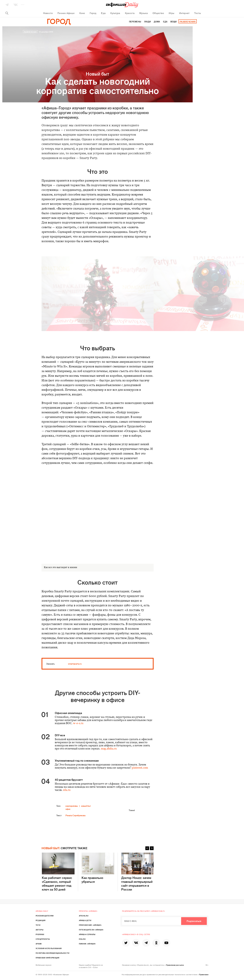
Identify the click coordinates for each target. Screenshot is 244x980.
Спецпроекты (43, 939)
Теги (38, 925)
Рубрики (40, 934)
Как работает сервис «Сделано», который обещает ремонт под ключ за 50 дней (58, 872)
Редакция (41, 920)
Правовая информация (48, 958)
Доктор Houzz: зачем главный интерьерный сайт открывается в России (138, 872)
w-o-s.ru (78, 723)
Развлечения (188, 22)
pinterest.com (140, 768)
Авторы (40, 930)
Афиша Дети (85, 920)
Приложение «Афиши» (90, 925)
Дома (157, 22)
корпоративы (72, 806)
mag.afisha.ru (109, 749)
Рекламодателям (45, 916)
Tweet (132, 810)
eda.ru (67, 790)
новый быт (86, 806)
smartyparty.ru (75, 664)
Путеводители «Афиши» (91, 930)
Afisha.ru (84, 916)
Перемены (135, 22)
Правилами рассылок (175, 965)
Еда (165, 22)
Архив (39, 944)
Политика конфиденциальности (52, 953)
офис (68, 809)
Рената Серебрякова (75, 815)
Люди (147, 22)
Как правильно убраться (98, 868)
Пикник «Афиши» (87, 944)
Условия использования (49, 948)
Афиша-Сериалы (87, 934)
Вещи (174, 22)
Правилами (204, 974)
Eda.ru (82, 939)
